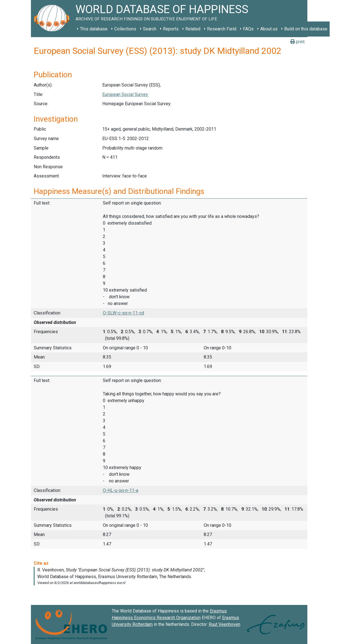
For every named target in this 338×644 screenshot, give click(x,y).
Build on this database (306, 29)
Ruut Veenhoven (224, 624)
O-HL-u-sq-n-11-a (121, 490)
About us (269, 29)
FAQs (248, 29)
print (297, 42)
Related (193, 29)
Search (150, 29)
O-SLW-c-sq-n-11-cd (123, 313)
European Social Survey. (125, 94)
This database (94, 29)
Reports (171, 29)
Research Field (222, 29)
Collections (125, 29)
